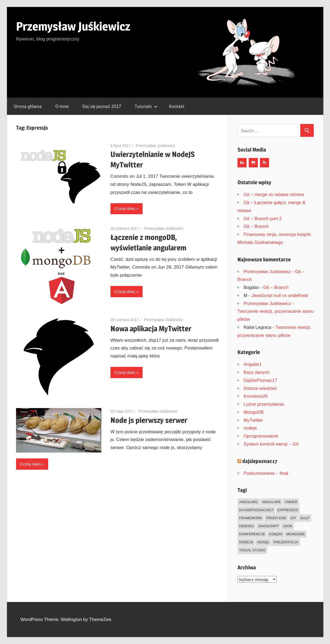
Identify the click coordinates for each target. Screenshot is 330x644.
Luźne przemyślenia (264, 404)
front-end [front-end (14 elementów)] (276, 518)
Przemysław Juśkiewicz (73, 26)
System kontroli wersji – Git (271, 444)
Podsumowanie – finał (266, 473)
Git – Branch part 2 (263, 219)
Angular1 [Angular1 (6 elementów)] (248, 502)
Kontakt (177, 106)
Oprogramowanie (261, 436)
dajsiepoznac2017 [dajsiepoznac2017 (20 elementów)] (256, 510)
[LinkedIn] (242, 163)
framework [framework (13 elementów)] (251, 518)
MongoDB (254, 412)
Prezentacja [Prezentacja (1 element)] (286, 542)
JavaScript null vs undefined (280, 295)
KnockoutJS (256, 396)
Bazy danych (257, 372)
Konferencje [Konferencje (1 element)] (252, 534)
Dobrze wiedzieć (260, 388)
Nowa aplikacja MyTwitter (151, 329)
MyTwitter (253, 420)
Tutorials (146, 106)
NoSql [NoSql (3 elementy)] (263, 542)
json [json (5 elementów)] (288, 526)
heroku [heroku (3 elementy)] (247, 526)
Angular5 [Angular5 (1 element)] (271, 502)
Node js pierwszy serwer (149, 420)
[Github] (253, 163)
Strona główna (28, 106)
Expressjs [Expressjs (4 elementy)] (288, 510)
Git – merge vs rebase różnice (274, 195)
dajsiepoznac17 (260, 461)
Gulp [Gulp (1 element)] (305, 518)
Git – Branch (256, 226)
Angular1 (253, 364)
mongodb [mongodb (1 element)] (296, 534)
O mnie (62, 106)
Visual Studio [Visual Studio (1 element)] (252, 550)
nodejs (250, 428)
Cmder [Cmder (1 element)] (291, 502)
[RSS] (264, 163)
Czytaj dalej (125, 208)
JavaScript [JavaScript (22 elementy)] (268, 526)
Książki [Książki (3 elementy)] (276, 534)
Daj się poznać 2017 (102, 106)
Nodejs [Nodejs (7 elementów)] (246, 542)
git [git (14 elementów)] (293, 518)
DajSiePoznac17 (260, 380)
